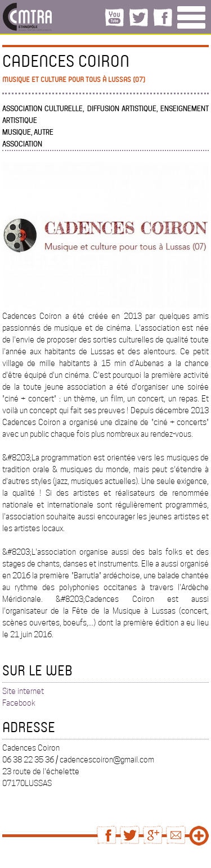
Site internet (23, 691)
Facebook (19, 703)
